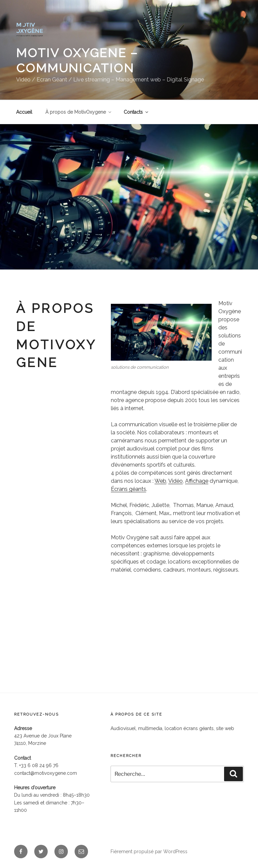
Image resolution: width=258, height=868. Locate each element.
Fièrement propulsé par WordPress (149, 852)
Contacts (136, 112)
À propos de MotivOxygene (79, 112)
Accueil (24, 112)
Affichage (197, 481)
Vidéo (176, 481)
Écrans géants (128, 489)
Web (160, 481)
